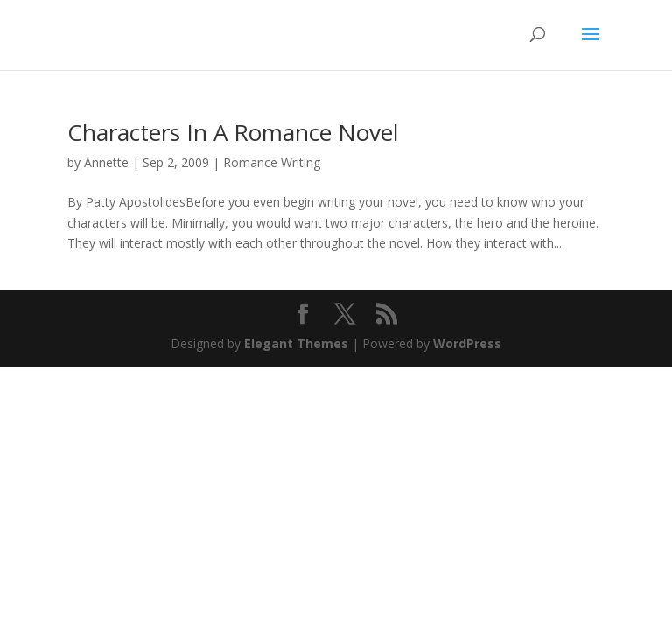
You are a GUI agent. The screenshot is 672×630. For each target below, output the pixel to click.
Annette (106, 162)
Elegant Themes (296, 343)
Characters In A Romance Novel (233, 132)
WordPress (467, 343)
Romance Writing (272, 162)
